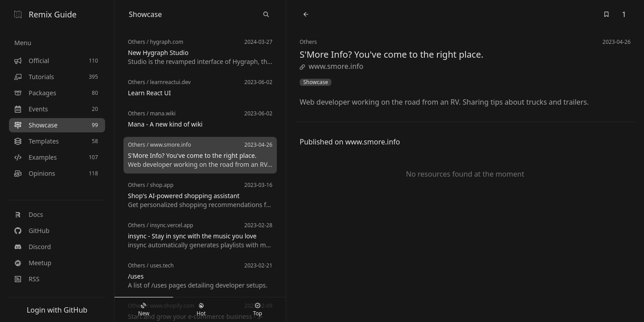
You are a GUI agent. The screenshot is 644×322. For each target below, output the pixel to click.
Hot (201, 310)
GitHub (32, 231)
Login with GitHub (57, 310)
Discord (33, 247)
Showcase (316, 82)
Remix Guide (45, 14)
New (144, 310)
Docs (29, 214)
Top (258, 310)
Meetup (33, 263)
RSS (27, 279)
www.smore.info (331, 66)
